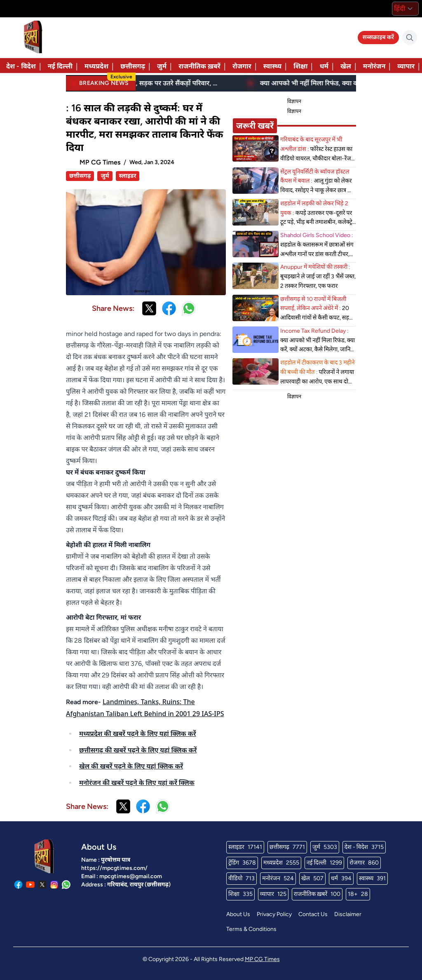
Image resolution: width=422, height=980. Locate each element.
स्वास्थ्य (272, 66)
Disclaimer (348, 914)
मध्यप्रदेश (96, 66)
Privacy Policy (274, 914)
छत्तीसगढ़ (133, 66)
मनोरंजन (374, 66)
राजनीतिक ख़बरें (199, 66)
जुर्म (162, 66)
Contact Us (313, 914)
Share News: (113, 308)
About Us (238, 914)
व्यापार (406, 66)
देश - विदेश (21, 66)
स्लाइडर (128, 176)
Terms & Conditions (251, 929)
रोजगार (242, 66)
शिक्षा (300, 66)
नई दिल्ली (60, 66)
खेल (346, 66)
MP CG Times (262, 959)
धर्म (324, 66)
